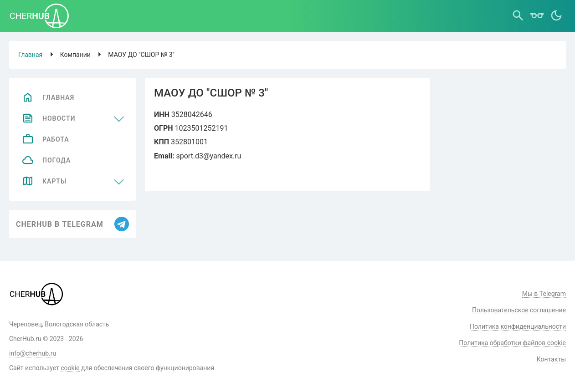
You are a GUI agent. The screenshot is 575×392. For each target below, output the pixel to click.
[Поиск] (518, 16)
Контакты (551, 359)
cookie (70, 368)
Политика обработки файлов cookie (512, 343)
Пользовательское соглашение (519, 310)
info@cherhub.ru (33, 353)
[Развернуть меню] (119, 118)
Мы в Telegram (544, 294)
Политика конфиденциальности (518, 326)
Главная (30, 55)
